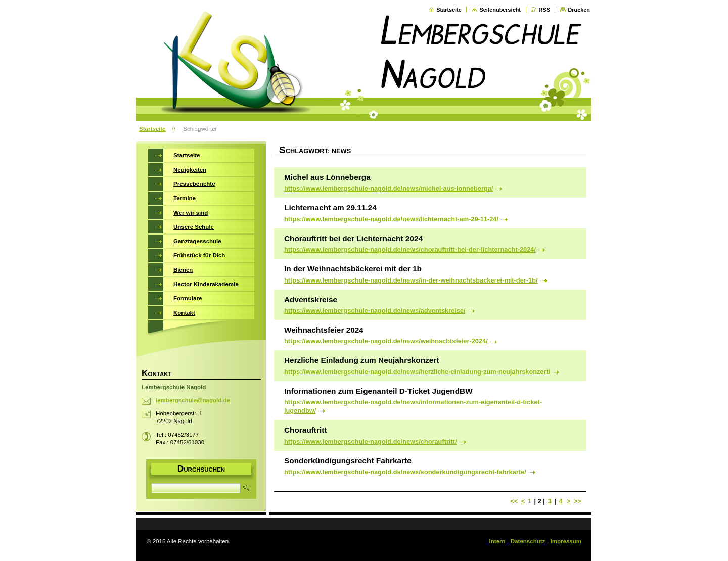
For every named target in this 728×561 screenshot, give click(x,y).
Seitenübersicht (500, 10)
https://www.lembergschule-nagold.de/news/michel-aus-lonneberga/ (389, 188)
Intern (497, 541)
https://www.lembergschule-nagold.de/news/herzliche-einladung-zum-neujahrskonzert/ (417, 372)
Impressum (566, 541)
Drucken (579, 10)
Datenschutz (528, 541)
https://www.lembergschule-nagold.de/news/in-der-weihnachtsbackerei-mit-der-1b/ (411, 280)
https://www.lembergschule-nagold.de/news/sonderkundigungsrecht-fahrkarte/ (405, 472)
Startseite (449, 10)
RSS (544, 10)
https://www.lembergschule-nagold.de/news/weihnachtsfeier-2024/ (386, 341)
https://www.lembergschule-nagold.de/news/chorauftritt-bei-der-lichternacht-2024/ (410, 249)
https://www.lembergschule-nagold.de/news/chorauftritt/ (371, 441)
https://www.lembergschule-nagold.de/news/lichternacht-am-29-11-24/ (391, 219)
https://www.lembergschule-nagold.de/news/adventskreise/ (375, 311)
